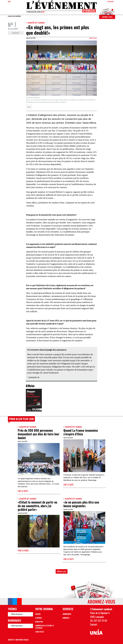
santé (29, 107)
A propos (39, 618)
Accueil (38, 614)
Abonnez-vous (107, 17)
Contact (94, 624)
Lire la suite (23, 491)
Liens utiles (40, 632)
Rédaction (39, 622)
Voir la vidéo (23, 550)
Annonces (66, 618)
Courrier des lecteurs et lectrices (45, 627)
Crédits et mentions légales (18, 640)
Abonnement (67, 614)
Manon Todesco (93, 38)
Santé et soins (36, 23)
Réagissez (16, 33)
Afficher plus (62, 571)
